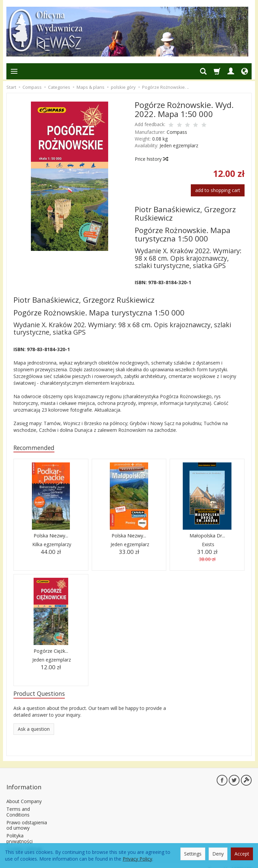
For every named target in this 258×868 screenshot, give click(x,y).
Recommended (37, 448)
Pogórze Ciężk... (51, 652)
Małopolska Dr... (207, 537)
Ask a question (34, 731)
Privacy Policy (137, 859)
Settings (193, 854)
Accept (242, 854)
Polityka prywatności (19, 831)
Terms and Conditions (18, 804)
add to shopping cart (218, 190)
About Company (24, 794)
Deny (218, 854)
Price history (151, 159)
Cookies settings (24, 842)
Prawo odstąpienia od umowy (27, 818)
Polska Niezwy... (51, 537)
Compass (177, 132)
